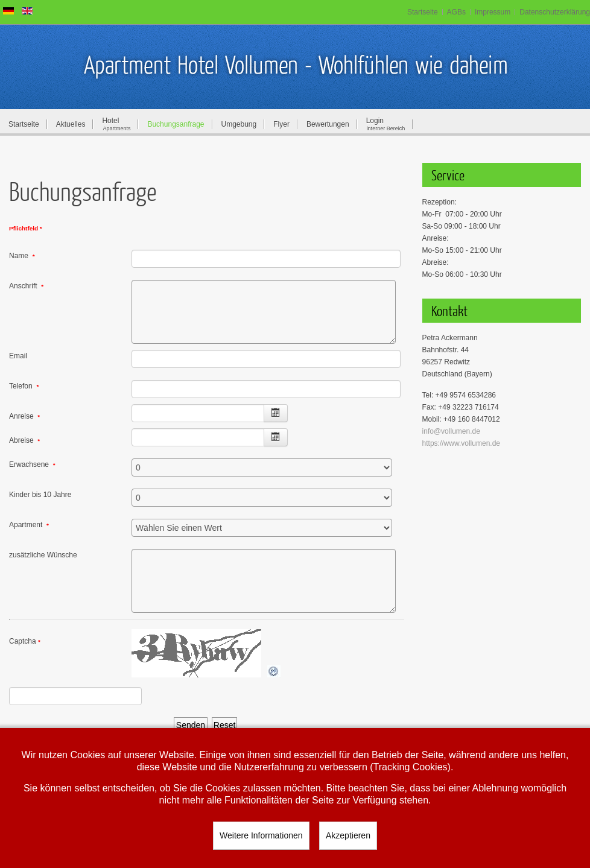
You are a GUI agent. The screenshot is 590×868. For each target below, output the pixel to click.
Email (18, 356)
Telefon (24, 386)
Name (22, 256)
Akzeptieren (348, 835)
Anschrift (26, 286)
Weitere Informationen (261, 835)
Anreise (24, 416)
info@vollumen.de (451, 431)
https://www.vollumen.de (461, 443)
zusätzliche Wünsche (43, 555)
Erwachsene (32, 464)
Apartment (29, 525)
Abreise (24, 440)
